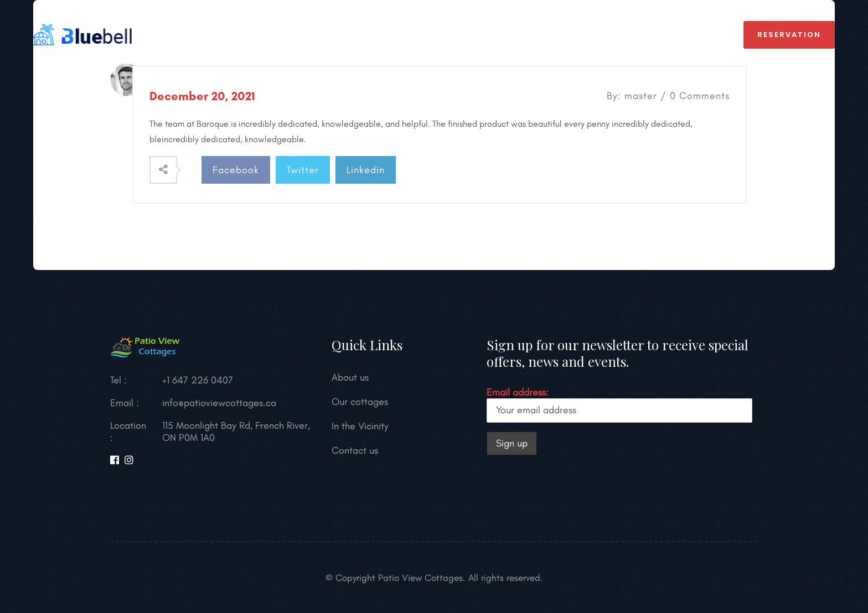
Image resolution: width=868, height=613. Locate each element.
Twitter (303, 170)
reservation (789, 35)
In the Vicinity (450, 35)
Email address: (619, 404)
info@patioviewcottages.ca (219, 403)
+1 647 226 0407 (680, 34)
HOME (237, 35)
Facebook (236, 170)
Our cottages (360, 402)
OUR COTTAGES (301, 35)
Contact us (355, 450)
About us (375, 35)
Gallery (522, 35)
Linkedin (366, 170)
